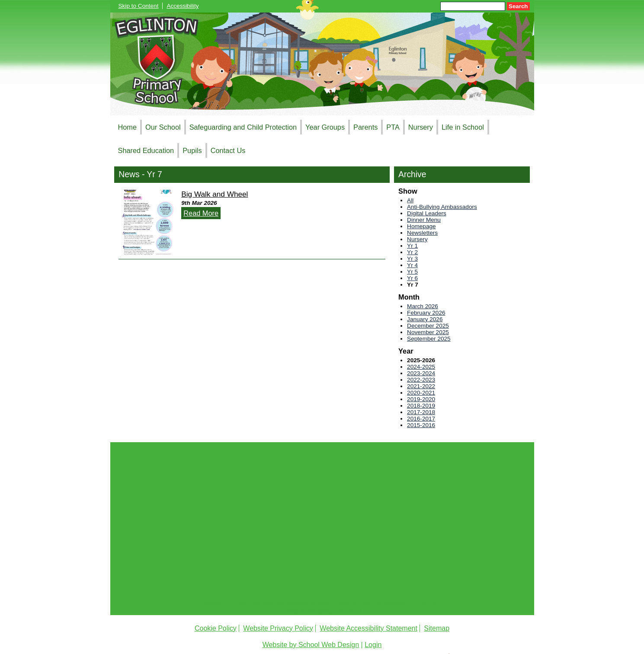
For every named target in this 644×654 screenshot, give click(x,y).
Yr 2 (412, 252)
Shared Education (146, 150)
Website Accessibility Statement (368, 628)
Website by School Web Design (311, 645)
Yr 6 (412, 278)
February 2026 (426, 313)
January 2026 (425, 319)
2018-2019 (421, 406)
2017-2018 (421, 412)
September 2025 (429, 339)
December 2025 (428, 326)
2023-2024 (421, 373)
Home (128, 127)
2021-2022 (421, 386)
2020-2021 (421, 393)
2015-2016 (421, 425)
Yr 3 (412, 259)
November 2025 (428, 332)
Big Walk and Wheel (215, 194)
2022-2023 (421, 380)
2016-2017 (421, 419)
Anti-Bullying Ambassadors (442, 207)
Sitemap (437, 628)
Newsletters (422, 233)
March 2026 (423, 306)
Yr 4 (412, 265)
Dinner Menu (424, 220)
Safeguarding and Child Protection (243, 127)
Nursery (421, 127)
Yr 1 (412, 246)
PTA (393, 127)
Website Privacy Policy (278, 628)
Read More (201, 213)
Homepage (421, 226)
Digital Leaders (427, 213)
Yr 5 (412, 272)
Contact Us (228, 150)
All (410, 200)
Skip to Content (139, 6)
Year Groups (325, 127)
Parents (365, 127)
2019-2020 (421, 399)
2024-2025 (421, 367)
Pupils (192, 150)
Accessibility (183, 6)
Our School (163, 127)
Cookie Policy (216, 628)
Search (518, 6)
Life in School (463, 127)
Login (373, 645)
